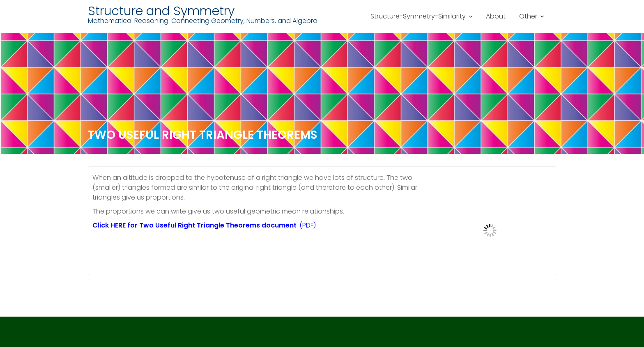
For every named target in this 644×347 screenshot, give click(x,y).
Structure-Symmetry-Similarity (418, 16)
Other (528, 16)
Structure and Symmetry (161, 11)
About (496, 16)
